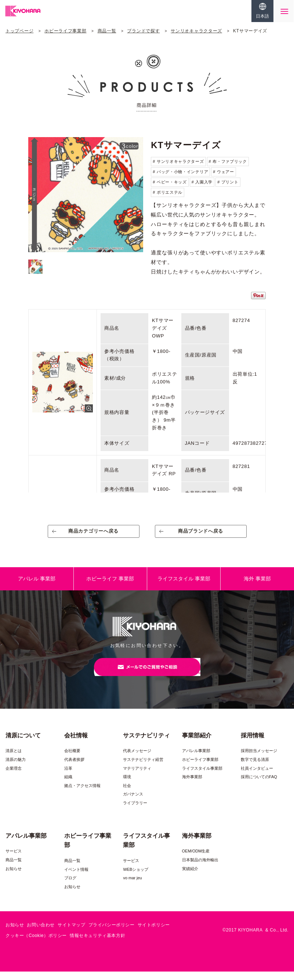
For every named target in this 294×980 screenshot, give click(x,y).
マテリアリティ (137, 777)
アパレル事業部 (196, 759)
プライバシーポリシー (112, 934)
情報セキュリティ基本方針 (97, 944)
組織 (68, 786)
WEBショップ (136, 878)
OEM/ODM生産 (196, 860)
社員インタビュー (257, 777)
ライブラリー (135, 812)
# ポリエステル (168, 192)
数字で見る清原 (255, 768)
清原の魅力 (16, 768)
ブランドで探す (143, 31)
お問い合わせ (41, 934)
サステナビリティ (146, 744)
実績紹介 (190, 877)
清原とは (14, 759)
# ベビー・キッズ (170, 182)
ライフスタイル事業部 (202, 777)
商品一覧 (107, 31)
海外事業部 (192, 786)
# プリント (228, 182)
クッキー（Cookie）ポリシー (36, 944)
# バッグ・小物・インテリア (180, 172)
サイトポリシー (154, 934)
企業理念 (14, 777)
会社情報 (76, 744)
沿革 (68, 777)
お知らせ (14, 877)
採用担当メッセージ (259, 759)
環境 (127, 786)
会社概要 (72, 759)
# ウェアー (223, 172)
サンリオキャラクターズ (196, 31)
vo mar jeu (132, 887)
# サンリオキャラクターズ (178, 161)
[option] (86, 195)
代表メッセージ (137, 759)
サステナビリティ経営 (143, 768)
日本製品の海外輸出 (200, 869)
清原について (23, 744)
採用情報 (253, 744)
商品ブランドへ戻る (201, 534)
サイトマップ (72, 934)
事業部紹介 (197, 744)
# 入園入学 (202, 182)
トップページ (19, 31)
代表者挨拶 (74, 768)
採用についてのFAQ (259, 786)
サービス (14, 860)
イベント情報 (76, 878)
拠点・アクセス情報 (82, 794)
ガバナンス (133, 803)
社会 (127, 794)
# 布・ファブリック (228, 161)
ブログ (70, 887)
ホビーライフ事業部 (65, 31)
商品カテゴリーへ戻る (93, 534)
